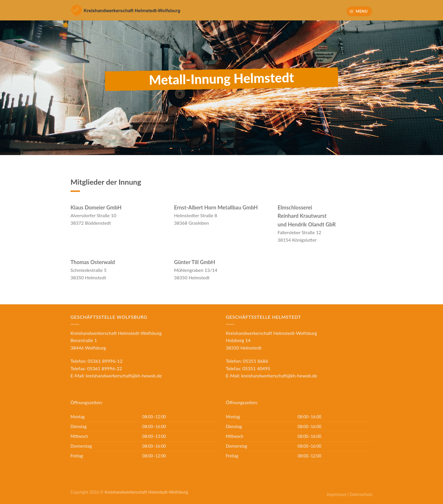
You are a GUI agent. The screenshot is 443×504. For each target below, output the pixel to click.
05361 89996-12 (105, 361)
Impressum (337, 494)
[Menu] (359, 11)
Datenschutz (361, 494)
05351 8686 (256, 361)
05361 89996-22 (105, 368)
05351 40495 (256, 368)
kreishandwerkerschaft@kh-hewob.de (124, 376)
